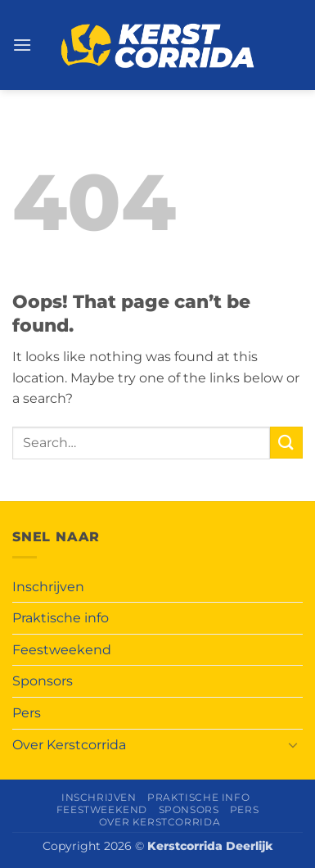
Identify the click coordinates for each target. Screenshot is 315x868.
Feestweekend (62, 650)
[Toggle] (293, 744)
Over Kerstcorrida (69, 745)
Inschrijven (48, 587)
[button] (22, 45)
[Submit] (286, 443)
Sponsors (43, 681)
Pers (27, 713)
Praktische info (61, 618)
